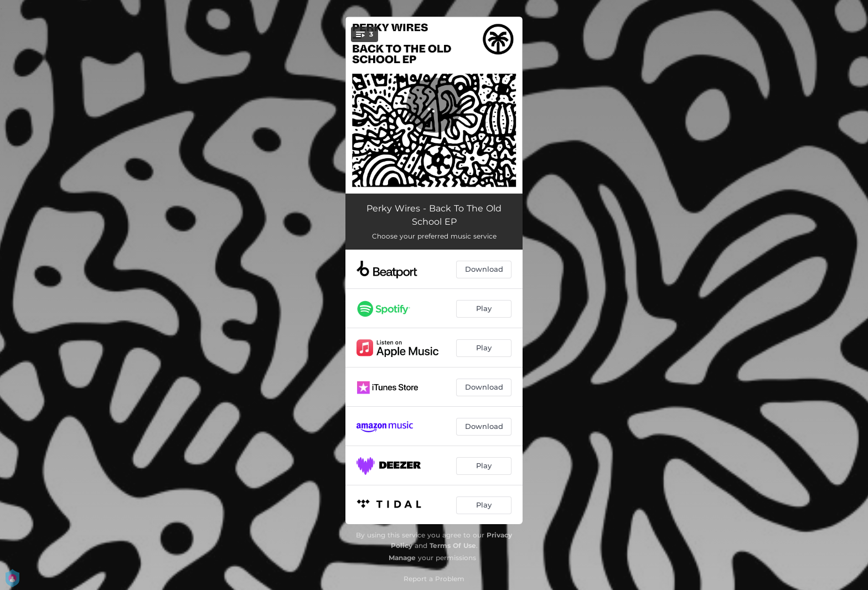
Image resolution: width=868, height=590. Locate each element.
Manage (402, 558)
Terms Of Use (453, 545)
